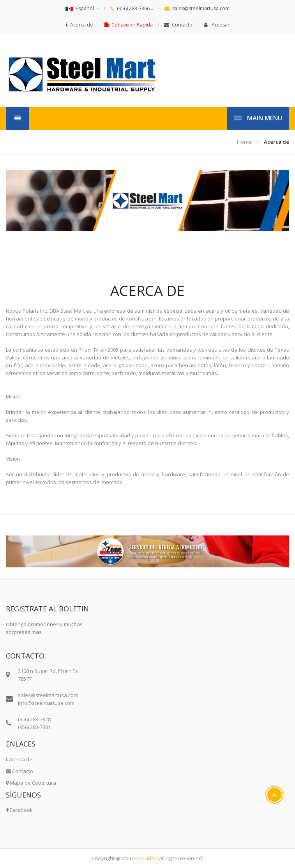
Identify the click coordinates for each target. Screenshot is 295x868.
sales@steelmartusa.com (197, 8)
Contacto (178, 25)
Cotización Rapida (129, 25)
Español (80, 8)
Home (244, 142)
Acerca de (79, 25)
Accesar (217, 25)
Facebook (19, 810)
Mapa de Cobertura (31, 783)
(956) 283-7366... (132, 8)
